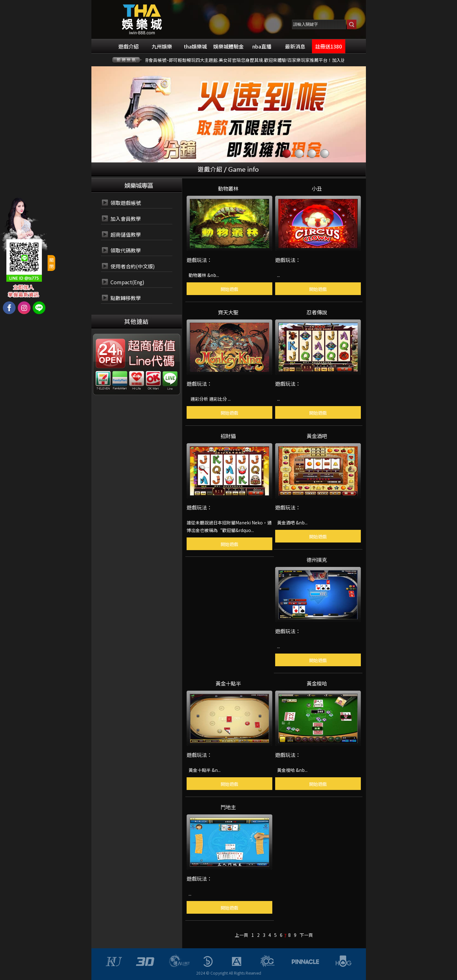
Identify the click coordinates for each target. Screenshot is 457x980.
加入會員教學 (126, 219)
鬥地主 (228, 806)
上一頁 (242, 935)
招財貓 (228, 435)
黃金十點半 (228, 683)
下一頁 (306, 935)
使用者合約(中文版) (133, 266)
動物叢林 (228, 188)
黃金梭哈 (317, 683)
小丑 (317, 188)
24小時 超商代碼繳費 (151, 346)
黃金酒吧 (317, 435)
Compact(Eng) (127, 282)
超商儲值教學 (126, 234)
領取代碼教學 (126, 250)
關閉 (51, 263)
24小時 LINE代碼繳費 (151, 361)
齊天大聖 (228, 312)
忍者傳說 (317, 312)
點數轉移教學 (126, 298)
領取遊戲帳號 (126, 203)
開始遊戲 (229, 289)
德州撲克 (317, 559)
